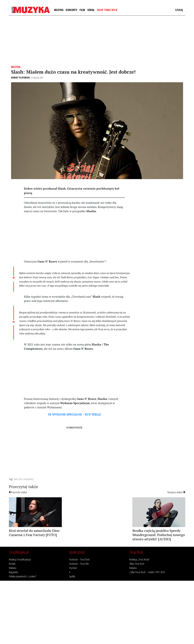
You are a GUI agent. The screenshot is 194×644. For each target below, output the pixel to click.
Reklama (13, 568)
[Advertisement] (97, 40)
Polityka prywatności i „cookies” (23, 576)
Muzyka (59, 10)
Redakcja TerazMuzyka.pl (20, 559)
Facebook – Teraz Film (79, 564)
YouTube (73, 568)
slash (16, 479)
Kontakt (12, 564)
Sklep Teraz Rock (107, 10)
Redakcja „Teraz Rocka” (140, 559)
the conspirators (27, 479)
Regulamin (13, 572)
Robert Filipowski (20, 78)
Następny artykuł (176, 492)
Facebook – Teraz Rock (79, 559)
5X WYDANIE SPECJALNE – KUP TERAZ (74, 414)
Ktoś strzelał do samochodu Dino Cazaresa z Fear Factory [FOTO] (34, 533)
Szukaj (179, 10)
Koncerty (71, 10)
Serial (91, 10)
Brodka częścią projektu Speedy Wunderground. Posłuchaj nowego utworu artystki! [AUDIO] (159, 535)
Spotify (72, 576)
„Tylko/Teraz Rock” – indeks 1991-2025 (147, 572)
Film (82, 10)
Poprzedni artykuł (18, 492)
